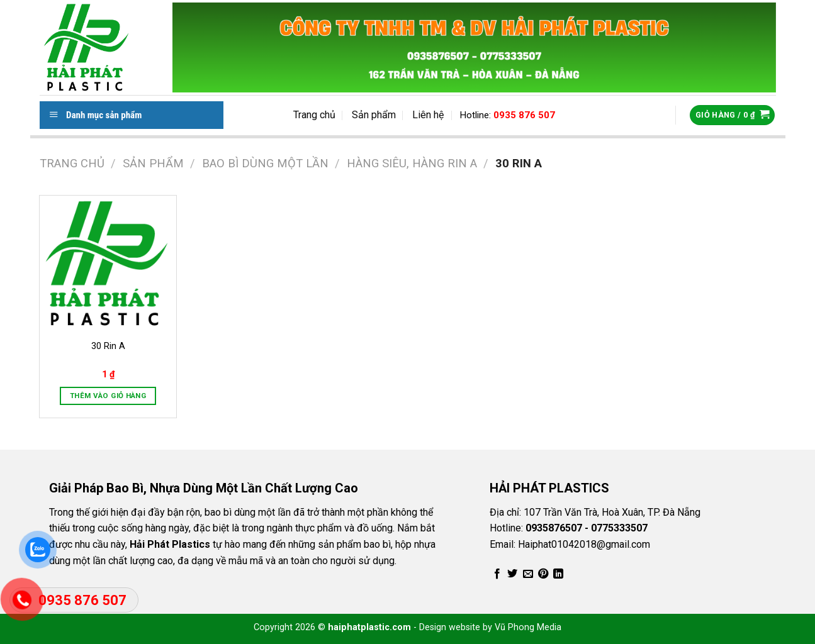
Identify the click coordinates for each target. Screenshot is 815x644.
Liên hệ (428, 115)
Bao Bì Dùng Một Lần (265, 163)
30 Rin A (108, 346)
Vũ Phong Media (528, 627)
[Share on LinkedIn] (558, 574)
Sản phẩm (374, 115)
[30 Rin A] (108, 264)
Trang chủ (314, 115)
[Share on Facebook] (497, 574)
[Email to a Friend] (528, 574)
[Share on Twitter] (512, 574)
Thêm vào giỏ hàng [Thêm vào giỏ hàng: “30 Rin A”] (108, 396)
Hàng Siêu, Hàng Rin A (412, 163)
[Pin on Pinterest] (543, 574)
